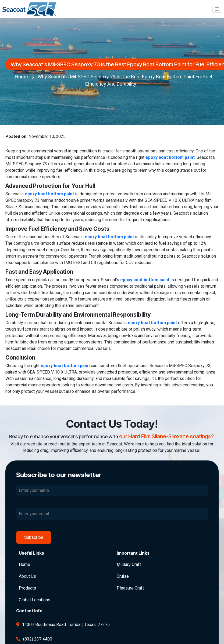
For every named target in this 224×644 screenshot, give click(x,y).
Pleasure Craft (130, 588)
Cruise (123, 576)
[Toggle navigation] (217, 9)
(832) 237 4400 (38, 639)
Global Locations (35, 600)
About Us (27, 576)
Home (21, 77)
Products (27, 588)
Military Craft (129, 564)
